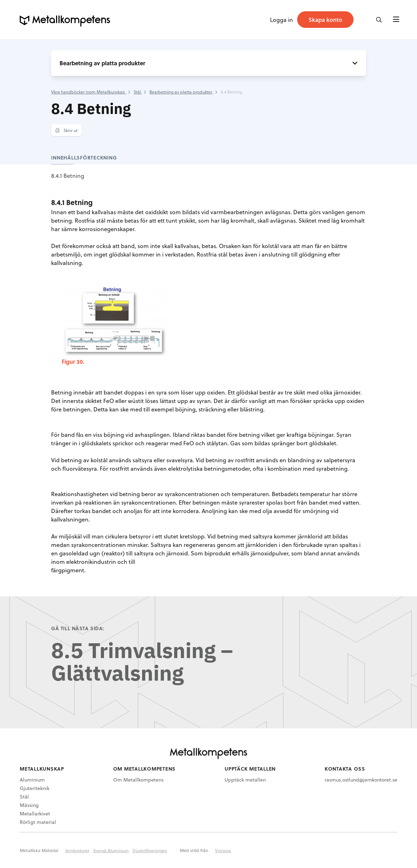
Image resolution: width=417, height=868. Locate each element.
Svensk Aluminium (111, 850)
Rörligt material (38, 822)
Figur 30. (73, 361)
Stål (24, 797)
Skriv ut (66, 130)
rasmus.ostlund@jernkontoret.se (361, 780)
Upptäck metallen (245, 780)
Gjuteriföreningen (150, 850)
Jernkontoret (77, 850)
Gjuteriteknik (35, 788)
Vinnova (223, 850)
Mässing (29, 805)
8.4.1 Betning (68, 176)
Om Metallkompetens (138, 780)
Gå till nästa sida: (78, 628)
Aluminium (32, 780)
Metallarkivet (35, 813)
